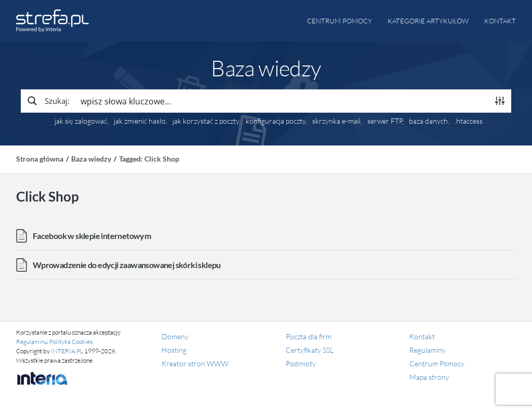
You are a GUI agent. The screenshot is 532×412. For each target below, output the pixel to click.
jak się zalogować (81, 121)
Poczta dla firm (309, 336)
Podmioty (301, 363)
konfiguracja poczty (276, 121)
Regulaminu (32, 342)
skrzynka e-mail (336, 121)
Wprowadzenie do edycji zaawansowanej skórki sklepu (127, 265)
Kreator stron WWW (195, 363)
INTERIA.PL (67, 351)
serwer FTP (385, 121)
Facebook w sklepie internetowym (92, 236)
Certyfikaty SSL (310, 350)
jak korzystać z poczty (206, 121)
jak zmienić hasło (140, 121)
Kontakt (500, 21)
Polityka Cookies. (71, 342)
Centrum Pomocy (437, 363)
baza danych (428, 121)
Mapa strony (429, 377)
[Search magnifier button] (48, 101)
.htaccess (469, 121)
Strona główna (40, 159)
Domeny (175, 336)
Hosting (174, 350)
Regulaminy (428, 350)
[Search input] (282, 101)
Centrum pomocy (340, 21)
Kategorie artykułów (428, 21)
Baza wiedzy (91, 159)
